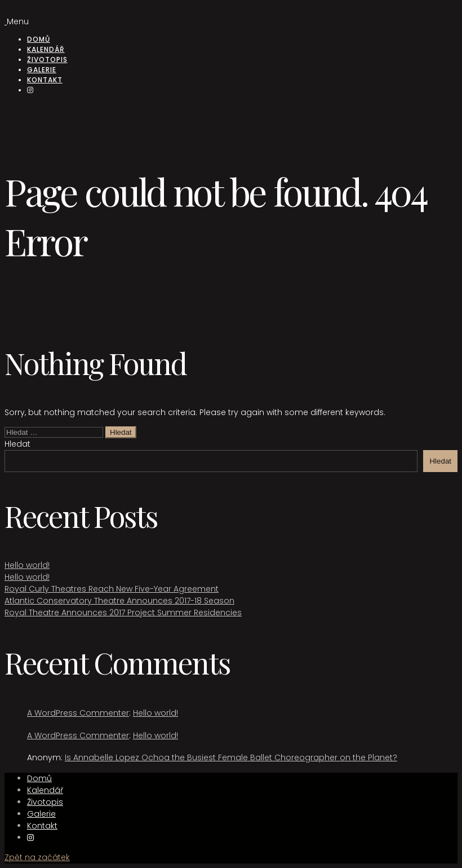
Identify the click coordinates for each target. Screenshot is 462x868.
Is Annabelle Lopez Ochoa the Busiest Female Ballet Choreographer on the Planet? (231, 757)
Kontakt (45, 80)
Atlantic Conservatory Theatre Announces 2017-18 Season (119, 601)
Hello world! (27, 565)
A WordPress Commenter (78, 713)
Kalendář (46, 49)
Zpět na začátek (37, 857)
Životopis (47, 60)
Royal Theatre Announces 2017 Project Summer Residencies (123, 613)
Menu (18, 21)
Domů (39, 39)
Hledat (17, 444)
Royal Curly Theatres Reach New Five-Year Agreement (112, 589)
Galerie (42, 70)
